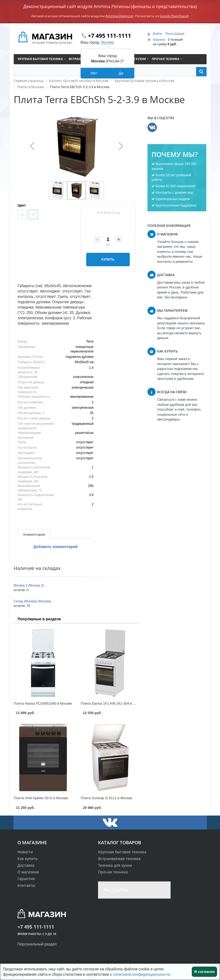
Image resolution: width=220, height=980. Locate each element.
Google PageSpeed (174, 16)
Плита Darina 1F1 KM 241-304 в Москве (113, 703)
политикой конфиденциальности (142, 974)
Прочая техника (113, 872)
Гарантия (26, 879)
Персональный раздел (37, 944)
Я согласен (204, 972)
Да (121, 73)
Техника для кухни (115, 865)
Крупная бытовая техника (122, 852)
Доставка (26, 865)
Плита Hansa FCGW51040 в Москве (43, 703)
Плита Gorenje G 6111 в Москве (107, 798)
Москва (107, 42)
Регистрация (175, 34)
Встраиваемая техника (119, 859)
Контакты (26, 885)
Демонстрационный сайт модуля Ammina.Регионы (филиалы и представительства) (110, 6)
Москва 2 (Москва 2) (29, 585)
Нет (94, 73)
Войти (158, 34)
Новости (25, 852)
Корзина (159, 40)
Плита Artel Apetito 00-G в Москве (41, 798)
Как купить (28, 859)
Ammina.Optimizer (120, 16)
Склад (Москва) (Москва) (32, 601)
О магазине (28, 872)
